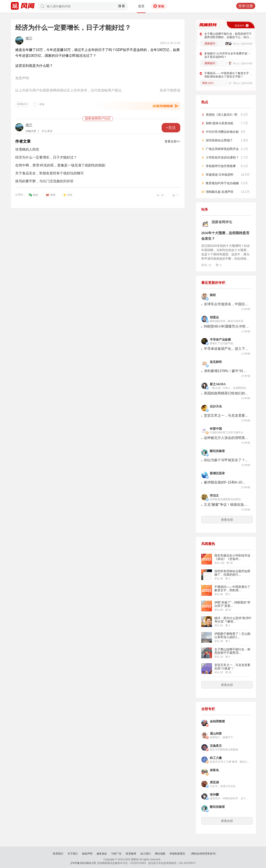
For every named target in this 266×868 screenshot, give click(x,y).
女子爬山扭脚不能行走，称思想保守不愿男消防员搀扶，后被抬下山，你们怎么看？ (228, 36)
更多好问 (239, 25)
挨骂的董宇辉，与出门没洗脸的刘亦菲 (44, 181)
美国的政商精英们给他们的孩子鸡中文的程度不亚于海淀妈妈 (226, 393)
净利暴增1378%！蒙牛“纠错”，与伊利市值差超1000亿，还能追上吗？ (226, 371)
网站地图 (160, 854)
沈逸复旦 (216, 746)
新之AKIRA (218, 384)
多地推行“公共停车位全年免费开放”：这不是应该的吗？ (228, 55)
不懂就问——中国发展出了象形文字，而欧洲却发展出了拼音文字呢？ (228, 75)
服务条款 (102, 854)
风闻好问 (22, 104)
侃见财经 (216, 362)
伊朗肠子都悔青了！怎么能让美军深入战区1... (232, 635)
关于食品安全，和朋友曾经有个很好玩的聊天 (50, 173)
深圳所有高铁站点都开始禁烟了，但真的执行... (232, 573)
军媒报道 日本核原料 (220, 175)
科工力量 (216, 758)
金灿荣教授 (217, 721)
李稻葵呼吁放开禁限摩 (221, 166)
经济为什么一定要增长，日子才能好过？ (46, 157)
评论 (206, 265)
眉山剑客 (216, 734)
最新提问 (210, 43)
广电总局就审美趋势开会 (222, 149)
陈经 (213, 295)
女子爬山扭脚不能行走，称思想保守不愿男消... (232, 651)
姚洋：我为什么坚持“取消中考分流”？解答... (233, 620)
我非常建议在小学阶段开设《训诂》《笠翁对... (232, 557)
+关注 (171, 128)
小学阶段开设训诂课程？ (222, 157)
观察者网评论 (222, 222)
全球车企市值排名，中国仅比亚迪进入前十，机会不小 (226, 304)
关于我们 (73, 854)
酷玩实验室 (217, 451)
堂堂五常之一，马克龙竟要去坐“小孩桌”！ (226, 415)
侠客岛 (214, 770)
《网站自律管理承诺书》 (203, 854)
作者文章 (23, 141)
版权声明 (87, 854)
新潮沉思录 (217, 473)
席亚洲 (214, 782)
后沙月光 (216, 406)
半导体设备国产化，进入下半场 (226, 349)
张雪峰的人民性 (27, 149)
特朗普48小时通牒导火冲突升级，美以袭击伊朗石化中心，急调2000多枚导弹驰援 (226, 326)
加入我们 (146, 854)
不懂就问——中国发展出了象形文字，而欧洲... (232, 588)
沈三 (29, 38)
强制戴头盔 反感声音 (220, 192)
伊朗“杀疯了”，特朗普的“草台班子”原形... (232, 604)
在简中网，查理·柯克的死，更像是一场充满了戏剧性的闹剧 (60, 165)
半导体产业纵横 (220, 340)
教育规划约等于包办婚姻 (222, 183)
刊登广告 (116, 854)
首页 (141, 6)
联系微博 (131, 854)
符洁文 (214, 496)
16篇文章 (31, 131)
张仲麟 (214, 795)
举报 (42, 104)
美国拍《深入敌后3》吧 (222, 115)
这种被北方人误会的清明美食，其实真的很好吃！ (226, 438)
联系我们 (58, 854)
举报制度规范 (177, 854)
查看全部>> (172, 141)
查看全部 (227, 520)
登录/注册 (246, 6)
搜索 (122, 6)
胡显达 (214, 317)
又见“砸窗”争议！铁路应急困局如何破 (226, 505)
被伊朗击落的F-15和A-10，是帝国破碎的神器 (226, 482)
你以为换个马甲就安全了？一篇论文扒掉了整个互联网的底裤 (226, 460)
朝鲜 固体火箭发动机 (220, 123)
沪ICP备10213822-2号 (83, 863)
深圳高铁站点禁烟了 (219, 140)
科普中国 (216, 429)
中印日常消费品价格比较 (222, 132)
